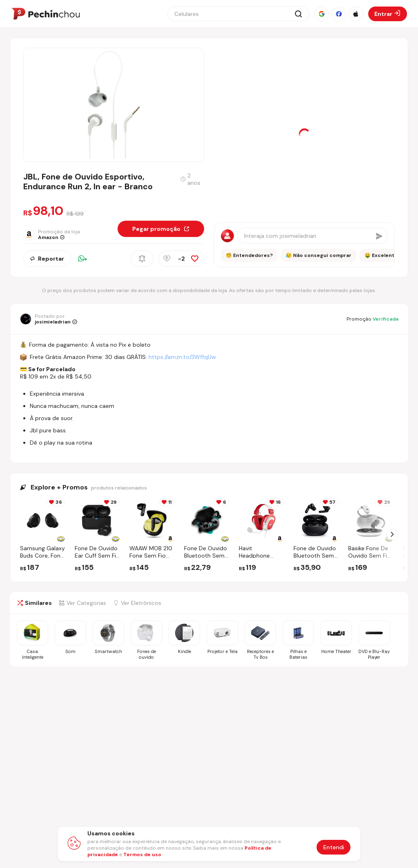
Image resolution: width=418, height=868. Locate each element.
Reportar (47, 259)
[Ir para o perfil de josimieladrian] (49, 319)
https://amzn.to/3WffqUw (182, 357)
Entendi (334, 847)
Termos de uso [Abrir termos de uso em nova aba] (142, 855)
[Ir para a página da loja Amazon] (53, 235)
